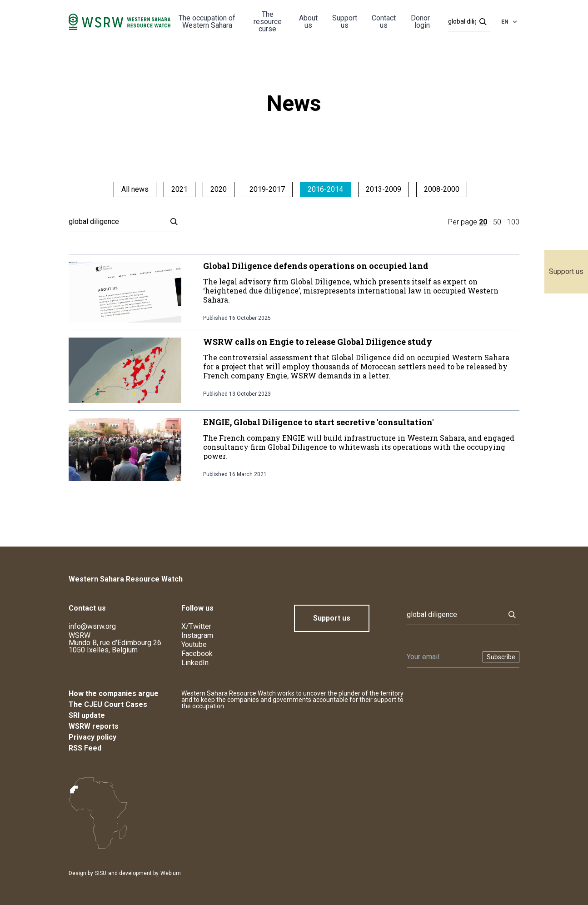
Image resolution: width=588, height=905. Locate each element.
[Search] (466, 22)
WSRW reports (94, 726)
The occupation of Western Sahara (207, 22)
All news (135, 189)
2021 (179, 189)
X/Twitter (196, 626)
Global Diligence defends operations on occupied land (316, 266)
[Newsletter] (442, 657)
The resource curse (268, 22)
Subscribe (501, 657)
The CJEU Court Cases (108, 704)
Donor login (420, 22)
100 (513, 222)
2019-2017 (267, 189)
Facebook (197, 654)
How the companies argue (114, 694)
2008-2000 (442, 189)
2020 (219, 189)
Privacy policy (92, 737)
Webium (171, 873)
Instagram (197, 635)
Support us (566, 271)
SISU (101, 873)
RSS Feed (85, 748)
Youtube (194, 644)
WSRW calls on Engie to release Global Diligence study (318, 342)
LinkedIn (195, 663)
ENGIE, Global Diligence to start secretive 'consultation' (319, 422)
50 (497, 222)
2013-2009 (384, 189)
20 (483, 222)
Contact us (384, 22)
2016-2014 (325, 189)
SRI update (87, 715)
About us (308, 22)
